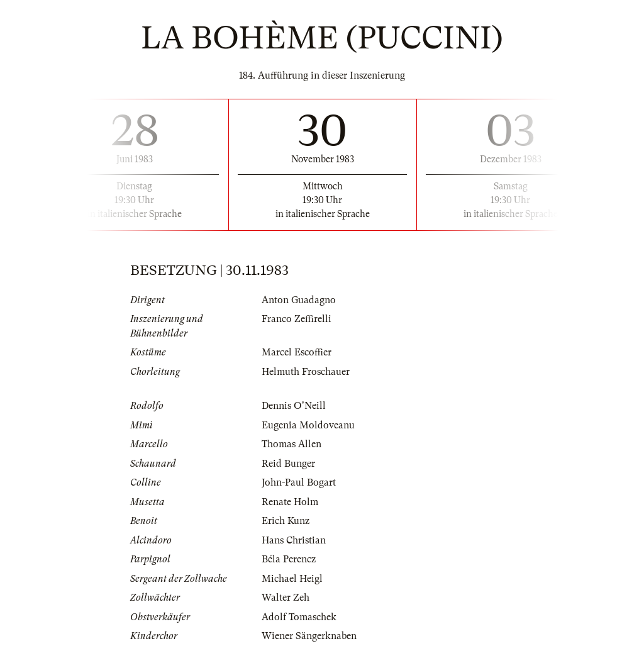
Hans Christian (294, 540)
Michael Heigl (292, 579)
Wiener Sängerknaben (309, 636)
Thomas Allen (291, 444)
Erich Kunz (286, 521)
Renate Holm (290, 502)
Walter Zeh (286, 598)
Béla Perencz (289, 559)
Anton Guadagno (299, 300)
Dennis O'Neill (294, 406)
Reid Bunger (288, 464)
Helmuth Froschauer (306, 372)
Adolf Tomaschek (299, 617)
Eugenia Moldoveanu (308, 425)
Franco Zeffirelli (297, 319)
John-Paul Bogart (299, 482)
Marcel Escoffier (297, 352)
